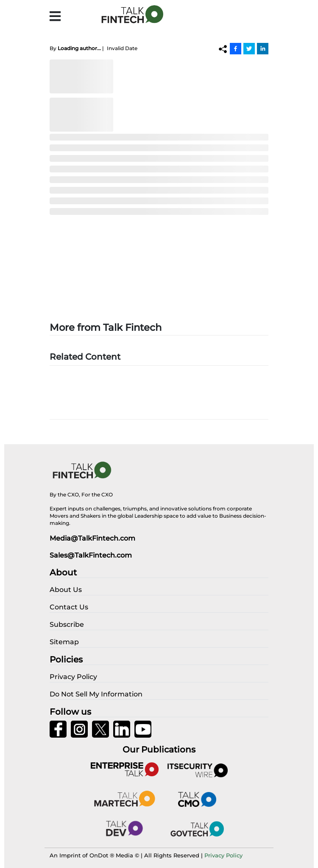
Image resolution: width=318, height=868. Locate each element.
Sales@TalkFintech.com (91, 555)
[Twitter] (249, 48)
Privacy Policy (223, 855)
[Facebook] (236, 48)
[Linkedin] (263, 48)
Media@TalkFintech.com (92, 538)
